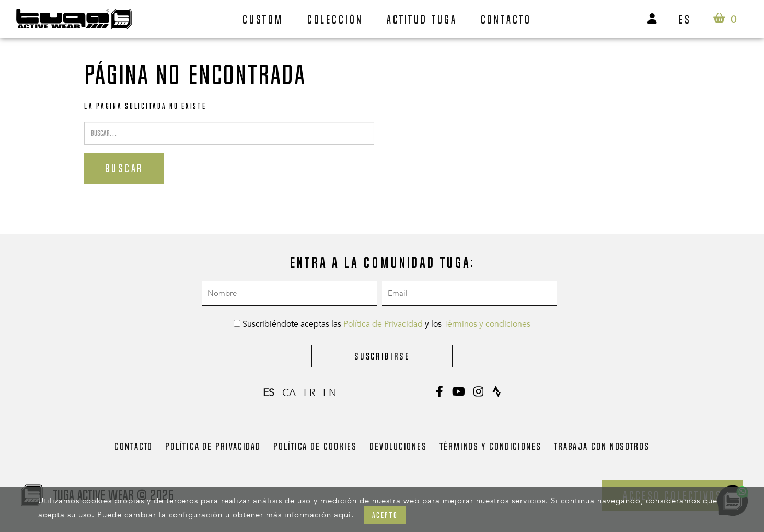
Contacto (506, 19)
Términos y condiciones (487, 324)
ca (289, 393)
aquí (343, 515)
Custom (263, 19)
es (685, 19)
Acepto (385, 515)
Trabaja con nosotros (602, 446)
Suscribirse (382, 356)
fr (309, 393)
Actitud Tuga (422, 19)
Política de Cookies (315, 446)
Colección (335, 19)
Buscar (124, 168)
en (330, 393)
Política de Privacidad (383, 324)
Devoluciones (398, 446)
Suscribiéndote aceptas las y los (382, 324)
